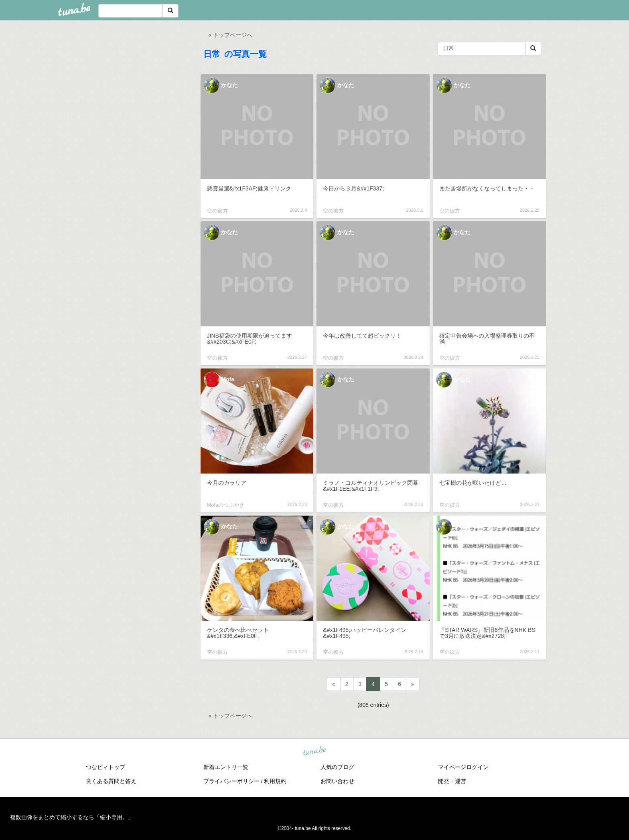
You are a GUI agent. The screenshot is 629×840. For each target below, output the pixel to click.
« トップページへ (231, 35)
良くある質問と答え (111, 781)
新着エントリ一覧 (226, 767)
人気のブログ (337, 767)
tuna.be (314, 751)
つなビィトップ (106, 767)
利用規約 (275, 781)
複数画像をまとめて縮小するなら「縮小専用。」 (72, 817)
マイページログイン (463, 767)
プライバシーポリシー (231, 781)
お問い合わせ (337, 781)
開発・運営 (452, 781)
